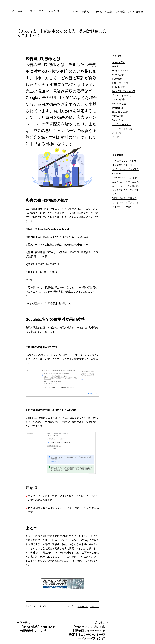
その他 (116, 137)
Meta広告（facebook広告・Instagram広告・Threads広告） (124, 95)
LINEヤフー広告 (120, 83)
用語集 (109, 12)
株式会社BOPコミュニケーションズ (36, 11)
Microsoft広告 (119, 104)
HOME (75, 12)
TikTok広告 (118, 116)
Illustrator (117, 79)
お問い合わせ (136, 12)
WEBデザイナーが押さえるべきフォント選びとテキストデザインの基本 (125, 202)
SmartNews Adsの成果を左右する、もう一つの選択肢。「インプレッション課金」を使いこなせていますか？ (125, 186)
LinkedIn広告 (119, 87)
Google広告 (83, 606)
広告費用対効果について (61, 303)
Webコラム (95, 606)
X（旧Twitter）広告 (122, 124)
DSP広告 (117, 66)
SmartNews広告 (120, 112)
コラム (98, 12)
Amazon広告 (119, 62)
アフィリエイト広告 (122, 129)
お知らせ (117, 133)
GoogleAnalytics (120, 70)
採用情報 (120, 12)
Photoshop (118, 108)
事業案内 (87, 12)
